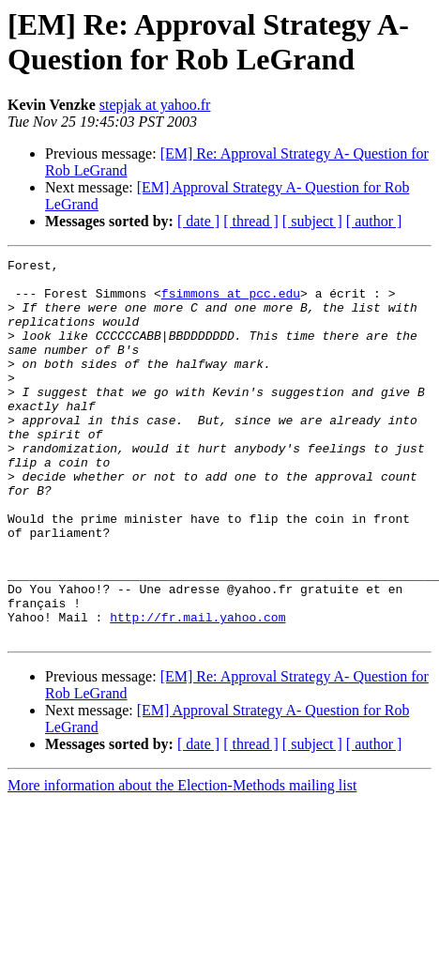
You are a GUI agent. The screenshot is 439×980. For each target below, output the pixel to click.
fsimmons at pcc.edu (231, 301)
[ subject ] (312, 221)
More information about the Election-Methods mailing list (182, 861)
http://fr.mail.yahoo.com (197, 690)
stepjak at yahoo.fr (155, 105)
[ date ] (198, 221)
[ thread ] (251, 221)
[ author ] (374, 221)
